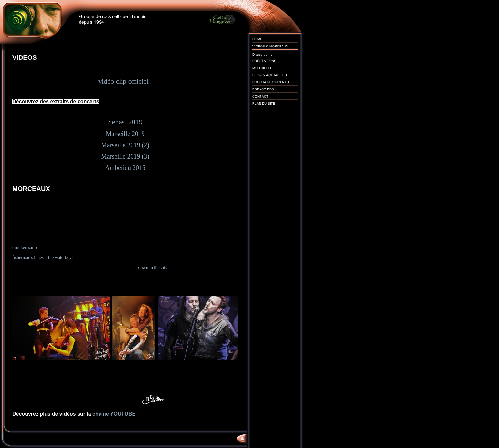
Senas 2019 (125, 122)
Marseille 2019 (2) (125, 145)
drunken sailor (25, 248)
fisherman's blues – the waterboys (43, 258)
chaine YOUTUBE (115, 414)
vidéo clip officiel (125, 81)
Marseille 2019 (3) (125, 156)
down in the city (153, 268)
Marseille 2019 (125, 134)
